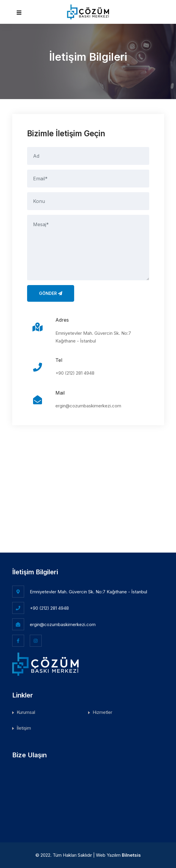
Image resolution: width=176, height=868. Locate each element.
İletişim (24, 728)
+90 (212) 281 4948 (75, 373)
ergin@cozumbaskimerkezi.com (88, 406)
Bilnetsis (131, 855)
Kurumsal (26, 712)
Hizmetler (102, 712)
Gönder (51, 293)
